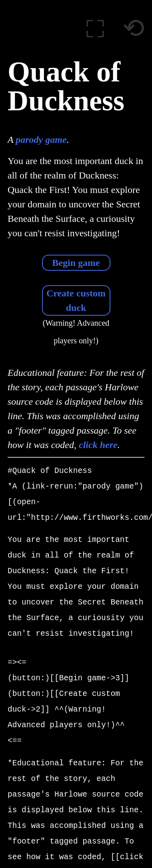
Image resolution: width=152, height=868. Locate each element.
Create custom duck (76, 300)
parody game (41, 140)
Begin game (76, 263)
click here (98, 445)
